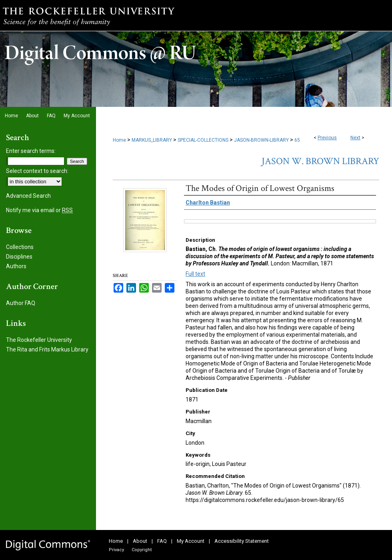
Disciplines (19, 257)
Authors (16, 266)
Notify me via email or (39, 210)
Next (355, 138)
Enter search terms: (31, 151)
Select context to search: (37, 171)
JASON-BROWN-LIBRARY (261, 140)
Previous (327, 138)
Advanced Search (28, 196)
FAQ (162, 541)
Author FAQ (21, 303)
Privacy (116, 550)
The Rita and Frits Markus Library (47, 349)
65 (297, 140)
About (140, 541)
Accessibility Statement (242, 541)
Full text (195, 274)
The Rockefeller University (39, 340)
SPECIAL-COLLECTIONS (203, 140)
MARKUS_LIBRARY (152, 140)
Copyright (142, 550)
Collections (20, 247)
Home (119, 140)
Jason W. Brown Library (320, 161)
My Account (191, 541)
